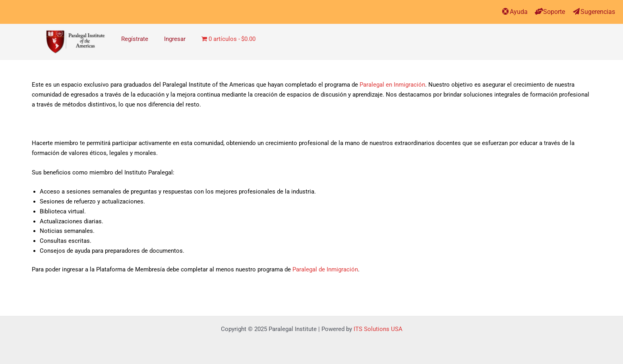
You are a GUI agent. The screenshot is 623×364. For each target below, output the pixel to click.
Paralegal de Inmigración (325, 269)
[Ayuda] (506, 11)
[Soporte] (539, 11)
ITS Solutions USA (378, 329)
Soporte (554, 12)
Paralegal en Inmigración (392, 85)
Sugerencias (598, 12)
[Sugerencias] (576, 11)
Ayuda (519, 12)
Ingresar (175, 39)
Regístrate (135, 39)
